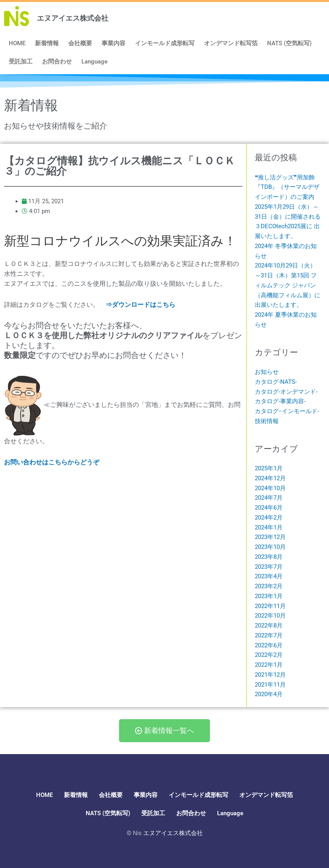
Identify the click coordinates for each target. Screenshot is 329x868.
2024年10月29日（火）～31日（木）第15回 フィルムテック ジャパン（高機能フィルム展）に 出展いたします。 (288, 285)
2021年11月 (270, 685)
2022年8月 (269, 625)
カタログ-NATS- (276, 382)
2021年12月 (270, 675)
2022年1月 (269, 665)
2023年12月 (270, 537)
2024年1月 (269, 527)
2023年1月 (269, 596)
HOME (17, 43)
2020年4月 (269, 694)
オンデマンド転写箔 (231, 43)
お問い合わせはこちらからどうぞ (52, 462)
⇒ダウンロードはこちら (140, 305)
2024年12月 (270, 478)
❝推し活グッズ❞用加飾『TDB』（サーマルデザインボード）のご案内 (287, 187)
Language (94, 62)
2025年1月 (269, 468)
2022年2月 (269, 655)
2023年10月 (270, 547)
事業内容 (114, 43)
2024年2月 (269, 518)
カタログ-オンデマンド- (286, 392)
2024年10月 (270, 488)
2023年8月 (269, 557)
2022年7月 (269, 635)
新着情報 (47, 43)
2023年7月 (269, 567)
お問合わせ (57, 62)
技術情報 (267, 421)
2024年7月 (269, 498)
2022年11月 (270, 606)
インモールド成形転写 (165, 43)
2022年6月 (269, 645)
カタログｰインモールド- (287, 411)
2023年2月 (269, 586)
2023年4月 (269, 576)
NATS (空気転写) (289, 43)
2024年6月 (269, 508)
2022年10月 (270, 616)
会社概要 (80, 43)
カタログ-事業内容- (280, 401)
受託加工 (21, 62)
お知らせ (267, 372)
